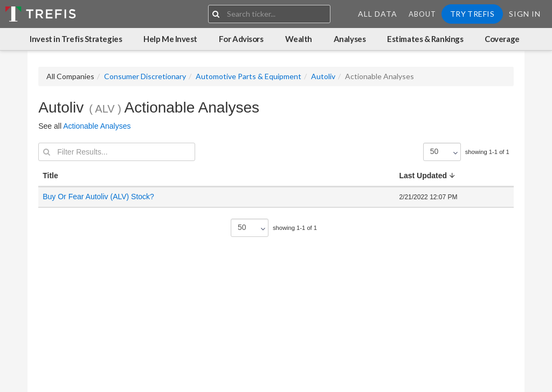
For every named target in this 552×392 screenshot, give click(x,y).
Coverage (502, 39)
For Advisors (241, 39)
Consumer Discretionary (145, 76)
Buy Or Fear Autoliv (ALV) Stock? (98, 197)
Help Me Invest (170, 39)
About (422, 14)
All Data (378, 14)
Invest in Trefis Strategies (76, 39)
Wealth (299, 39)
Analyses (350, 39)
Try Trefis (472, 14)
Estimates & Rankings (425, 39)
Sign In (525, 14)
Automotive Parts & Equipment (249, 76)
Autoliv (323, 76)
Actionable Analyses (97, 126)
